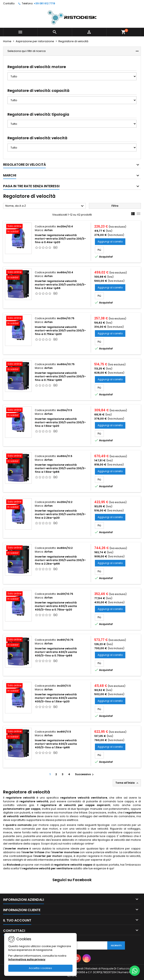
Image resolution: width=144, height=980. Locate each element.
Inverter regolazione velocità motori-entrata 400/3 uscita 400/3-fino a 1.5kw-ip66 (56, 744)
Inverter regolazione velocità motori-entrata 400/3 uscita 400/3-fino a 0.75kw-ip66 (56, 652)
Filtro (115, 206)
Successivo (85, 774)
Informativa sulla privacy (27, 959)
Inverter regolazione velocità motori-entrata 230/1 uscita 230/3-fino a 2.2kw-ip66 (60, 560)
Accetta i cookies (40, 968)
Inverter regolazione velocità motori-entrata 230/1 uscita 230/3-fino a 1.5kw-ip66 (60, 468)
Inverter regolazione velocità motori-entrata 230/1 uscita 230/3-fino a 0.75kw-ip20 (60, 330)
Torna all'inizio (127, 783)
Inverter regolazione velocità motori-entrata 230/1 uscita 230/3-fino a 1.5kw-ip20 (60, 422)
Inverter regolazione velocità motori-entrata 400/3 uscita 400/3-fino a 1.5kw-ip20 (56, 698)
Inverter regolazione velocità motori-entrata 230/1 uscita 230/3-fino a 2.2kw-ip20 (60, 514)
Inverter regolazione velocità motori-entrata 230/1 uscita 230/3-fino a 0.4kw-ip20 (60, 239)
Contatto (9, 3)
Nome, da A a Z (45, 206)
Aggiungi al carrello (110, 242)
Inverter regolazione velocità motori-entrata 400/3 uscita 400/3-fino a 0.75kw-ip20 (56, 606)
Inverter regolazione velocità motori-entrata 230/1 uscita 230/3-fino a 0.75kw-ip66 (60, 376)
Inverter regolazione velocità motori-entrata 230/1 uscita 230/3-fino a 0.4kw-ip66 (60, 285)
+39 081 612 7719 (44, 3)
